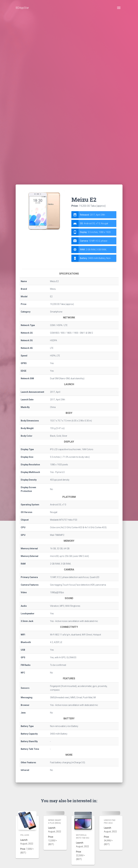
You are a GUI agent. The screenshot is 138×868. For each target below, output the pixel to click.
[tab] (94, 236)
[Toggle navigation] (119, 8)
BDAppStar (22, 8)
